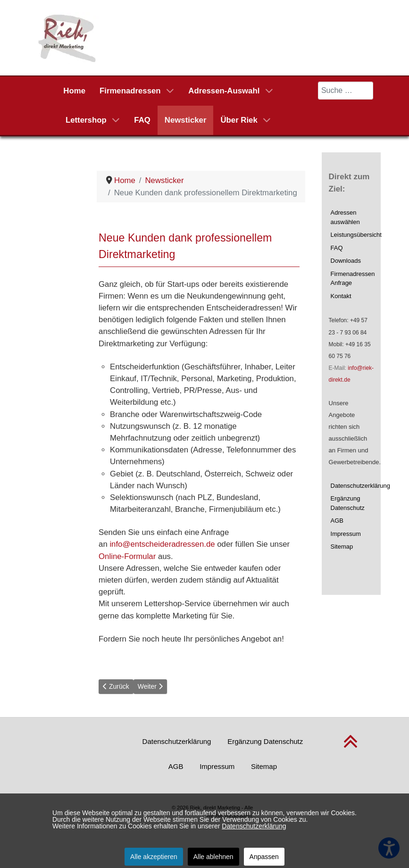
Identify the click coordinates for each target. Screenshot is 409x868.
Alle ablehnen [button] (213, 857)
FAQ (337, 248)
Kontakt (341, 296)
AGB (337, 521)
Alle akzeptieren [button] (154, 857)
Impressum (346, 534)
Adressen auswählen (345, 217)
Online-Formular (127, 556)
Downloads (346, 261)
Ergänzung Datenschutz (348, 503)
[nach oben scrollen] (351, 747)
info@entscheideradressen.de (162, 544)
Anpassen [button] (264, 857)
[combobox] (346, 91)
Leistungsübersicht (352, 235)
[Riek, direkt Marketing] (68, 37)
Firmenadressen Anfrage (352, 279)
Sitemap (342, 547)
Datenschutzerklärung (352, 486)
